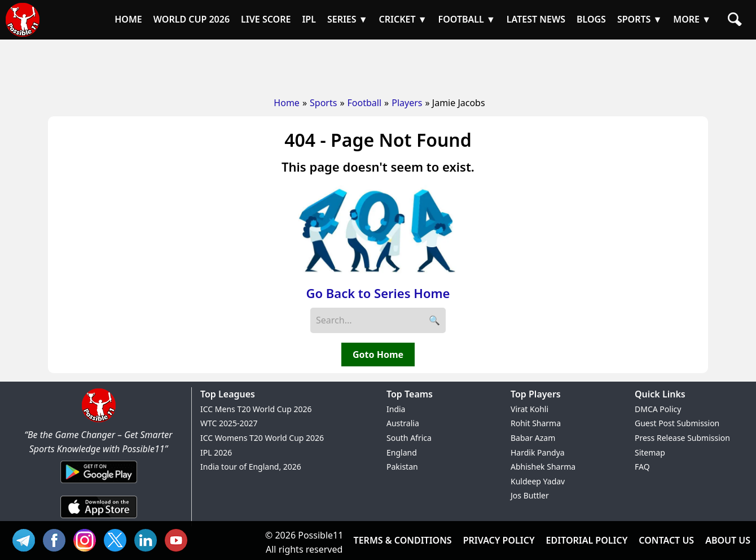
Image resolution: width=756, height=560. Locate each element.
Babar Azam (533, 438)
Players (407, 103)
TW (118, 539)
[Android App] (99, 484)
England (402, 452)
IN (148, 539)
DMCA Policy (658, 409)
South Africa (409, 438)
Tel (27, 539)
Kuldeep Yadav (538, 481)
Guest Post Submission (677, 423)
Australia (403, 423)
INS (87, 539)
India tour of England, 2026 (251, 467)
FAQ (642, 467)
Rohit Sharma (536, 423)
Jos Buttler (530, 495)
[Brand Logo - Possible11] (99, 420)
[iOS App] (99, 519)
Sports (323, 103)
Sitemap (650, 452)
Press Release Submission (682, 438)
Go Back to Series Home (378, 293)
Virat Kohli (529, 409)
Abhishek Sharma (543, 467)
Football (365, 103)
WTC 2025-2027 (229, 423)
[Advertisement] (378, 65)
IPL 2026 (216, 452)
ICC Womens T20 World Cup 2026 (262, 438)
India (396, 409)
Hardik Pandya (538, 452)
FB (57, 539)
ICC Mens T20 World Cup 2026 (256, 409)
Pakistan (402, 467)
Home (287, 103)
